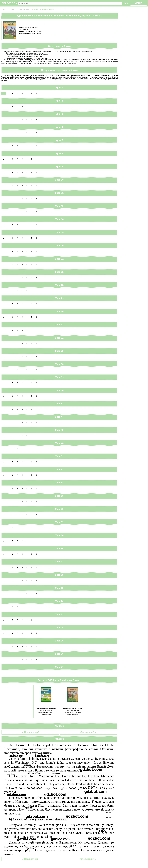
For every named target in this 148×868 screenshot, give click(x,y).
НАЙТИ (126, 3)
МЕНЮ (139, 3)
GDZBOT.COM (9, 3)
